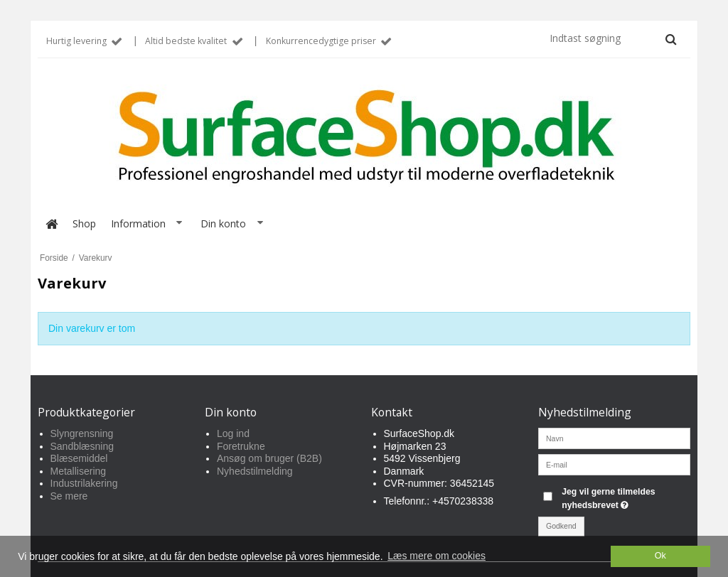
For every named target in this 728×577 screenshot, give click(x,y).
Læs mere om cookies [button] (437, 556)
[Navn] (615, 438)
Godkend (561, 526)
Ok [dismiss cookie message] (660, 556)
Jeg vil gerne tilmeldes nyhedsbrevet (625, 497)
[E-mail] (615, 464)
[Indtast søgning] (612, 38)
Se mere (69, 496)
